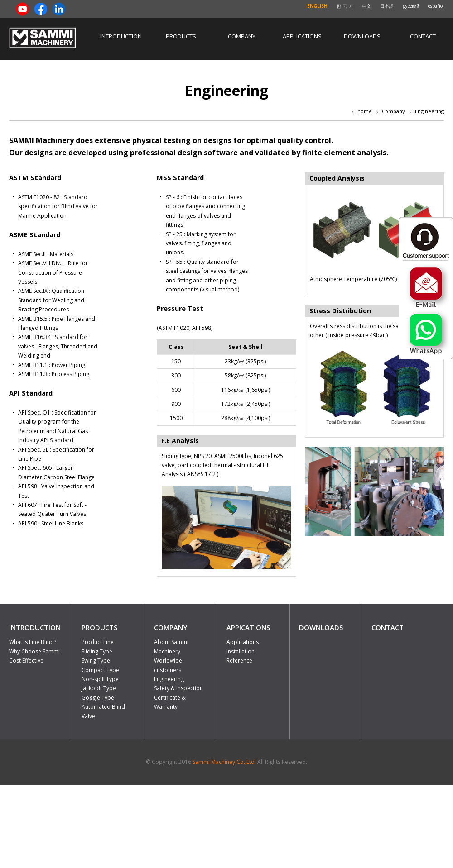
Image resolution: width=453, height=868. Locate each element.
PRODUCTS (99, 627)
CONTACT (388, 627)
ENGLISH (317, 6)
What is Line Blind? (33, 642)
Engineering (169, 679)
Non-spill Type (100, 679)
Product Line (98, 642)
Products (181, 36)
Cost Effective (26, 661)
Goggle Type (98, 698)
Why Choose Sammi (34, 651)
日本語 (387, 6)
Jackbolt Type (99, 688)
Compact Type (100, 670)
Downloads (362, 36)
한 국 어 (345, 6)
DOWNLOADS (321, 627)
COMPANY (171, 627)
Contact (423, 36)
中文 (366, 6)
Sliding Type (97, 651)
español (436, 6)
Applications (302, 36)
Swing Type (96, 661)
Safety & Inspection (178, 688)
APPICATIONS (248, 627)
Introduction (121, 36)
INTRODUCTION (35, 627)
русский (411, 6)
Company (242, 36)
